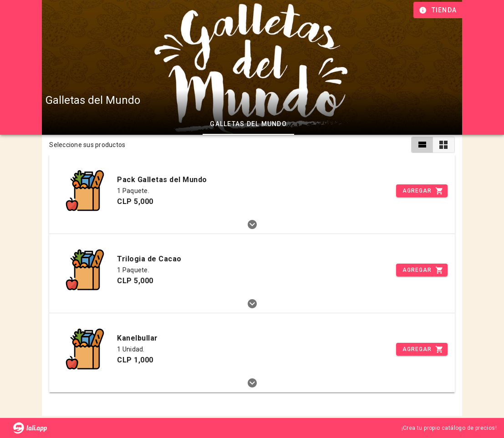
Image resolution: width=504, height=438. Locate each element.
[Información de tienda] (439, 10)
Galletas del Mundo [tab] (248, 124)
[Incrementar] (422, 191)
